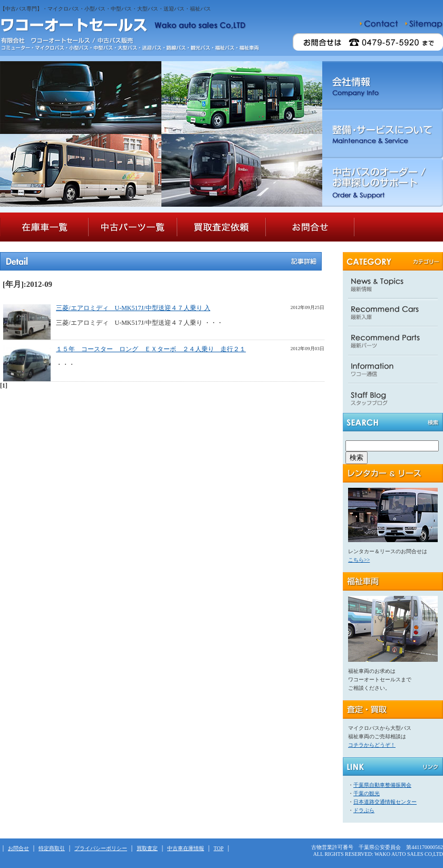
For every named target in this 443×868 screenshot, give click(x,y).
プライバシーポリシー (101, 848)
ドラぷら (364, 810)
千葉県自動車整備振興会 (382, 785)
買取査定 (147, 848)
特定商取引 (52, 848)
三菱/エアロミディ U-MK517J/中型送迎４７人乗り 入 (133, 308)
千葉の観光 (367, 793)
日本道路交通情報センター (385, 802)
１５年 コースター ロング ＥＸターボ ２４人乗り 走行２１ (151, 349)
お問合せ (18, 848)
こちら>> (359, 560)
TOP (219, 848)
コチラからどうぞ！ (372, 745)
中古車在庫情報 (186, 848)
